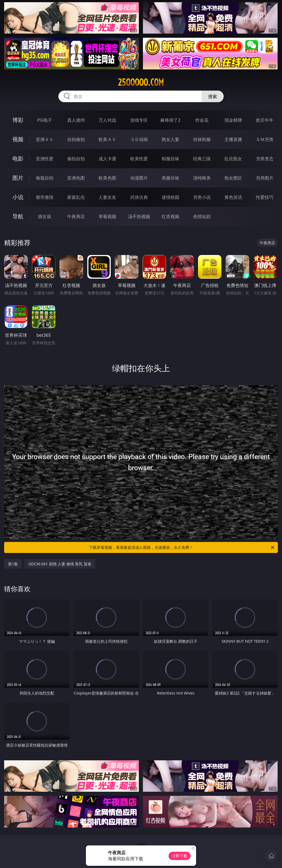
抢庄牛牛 (265, 120)
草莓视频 (107, 216)
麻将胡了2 (170, 120)
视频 (18, 139)
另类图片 (265, 178)
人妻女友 (107, 197)
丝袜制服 (202, 139)
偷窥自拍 (45, 178)
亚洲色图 (76, 178)
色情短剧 (202, 216)
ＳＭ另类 (265, 139)
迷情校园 (170, 197)
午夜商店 (76, 216)
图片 (18, 178)
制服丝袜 (170, 159)
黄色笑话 (233, 197)
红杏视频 (170, 216)
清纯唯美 (202, 178)
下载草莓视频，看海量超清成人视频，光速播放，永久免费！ (182, 547)
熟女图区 (233, 178)
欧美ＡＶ (107, 139)
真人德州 (76, 120)
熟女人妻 (170, 139)
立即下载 (180, 856)
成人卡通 (107, 159)
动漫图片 (139, 178)
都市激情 (45, 197)
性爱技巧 (265, 197)
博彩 (18, 120)
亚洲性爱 (45, 159)
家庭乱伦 (76, 197)
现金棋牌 (233, 120)
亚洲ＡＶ (45, 139)
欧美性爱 (139, 159)
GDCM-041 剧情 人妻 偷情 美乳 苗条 (60, 564)
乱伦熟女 (233, 159)
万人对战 (107, 120)
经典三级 (202, 159)
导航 (18, 216)
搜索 (213, 96)
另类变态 (265, 159)
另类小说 (202, 197)
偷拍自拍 (76, 159)
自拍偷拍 (76, 139)
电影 (18, 158)
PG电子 (44, 120)
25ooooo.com (141, 82)
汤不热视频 (139, 216)
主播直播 (233, 139)
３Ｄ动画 (139, 139)
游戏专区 (139, 120)
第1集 (13, 564)
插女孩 (45, 216)
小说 (18, 197)
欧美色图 (107, 178)
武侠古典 (139, 197)
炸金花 (202, 120)
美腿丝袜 (170, 178)
